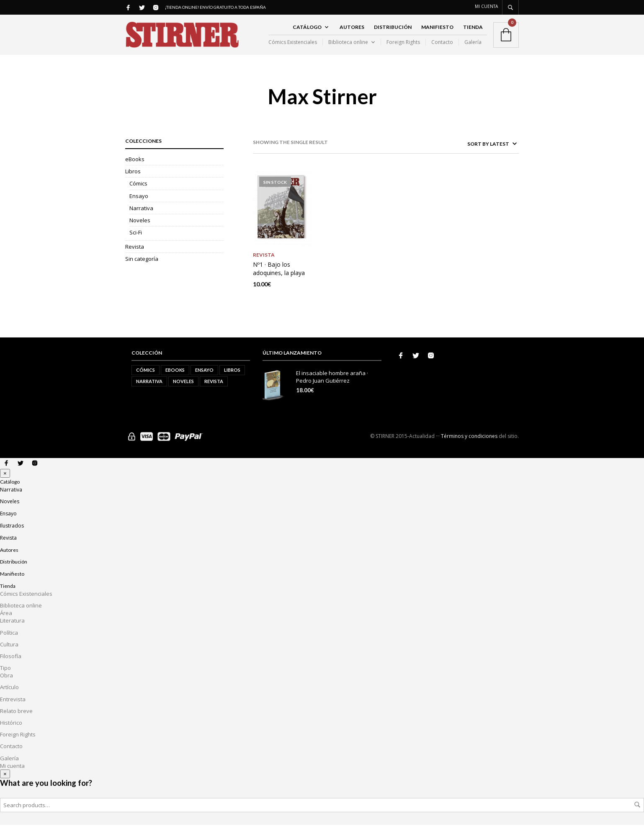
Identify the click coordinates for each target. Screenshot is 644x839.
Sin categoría (142, 273)
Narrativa (141, 222)
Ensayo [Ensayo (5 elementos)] (204, 384)
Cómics (138, 198)
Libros (133, 185)
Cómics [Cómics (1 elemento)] (146, 384)
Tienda (473, 34)
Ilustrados (12, 539)
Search (637, 819)
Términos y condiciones (469, 450)
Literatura (12, 635)
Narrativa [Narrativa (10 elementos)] (149, 395)
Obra (6, 690)
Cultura (9, 658)
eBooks (135, 173)
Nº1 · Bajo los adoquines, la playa (279, 282)
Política (9, 646)
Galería (473, 49)
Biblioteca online (348, 49)
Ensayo (139, 210)
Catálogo (307, 34)
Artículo (9, 701)
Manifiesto (437, 34)
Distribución (393, 34)
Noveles (140, 234)
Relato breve (16, 725)
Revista (135, 261)
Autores (352, 34)
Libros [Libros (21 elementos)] (232, 384)
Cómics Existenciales (293, 49)
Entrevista (13, 713)
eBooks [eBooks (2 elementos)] (175, 384)
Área (6, 627)
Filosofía (11, 670)
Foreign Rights (403, 49)
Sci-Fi (136, 247)
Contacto (442, 49)
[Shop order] (475, 158)
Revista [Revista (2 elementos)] (214, 395)
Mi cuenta (486, 6)
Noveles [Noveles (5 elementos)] (183, 395)
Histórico (11, 736)
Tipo (5, 682)
